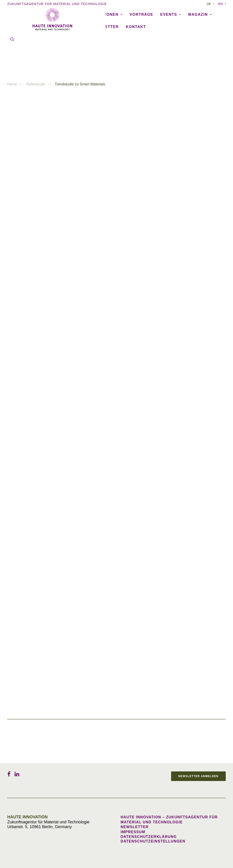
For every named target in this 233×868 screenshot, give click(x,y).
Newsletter (104, 54)
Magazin (200, 41)
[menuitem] (211, 4)
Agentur (31, 41)
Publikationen (103, 41)
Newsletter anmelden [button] (198, 776)
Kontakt (136, 54)
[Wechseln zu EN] (221, 4)
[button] (12, 66)
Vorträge (141, 41)
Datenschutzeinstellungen (153, 841)
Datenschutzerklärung (149, 837)
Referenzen (63, 41)
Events (171, 41)
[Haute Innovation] (116, 19)
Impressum (133, 832)
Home (12, 84)
